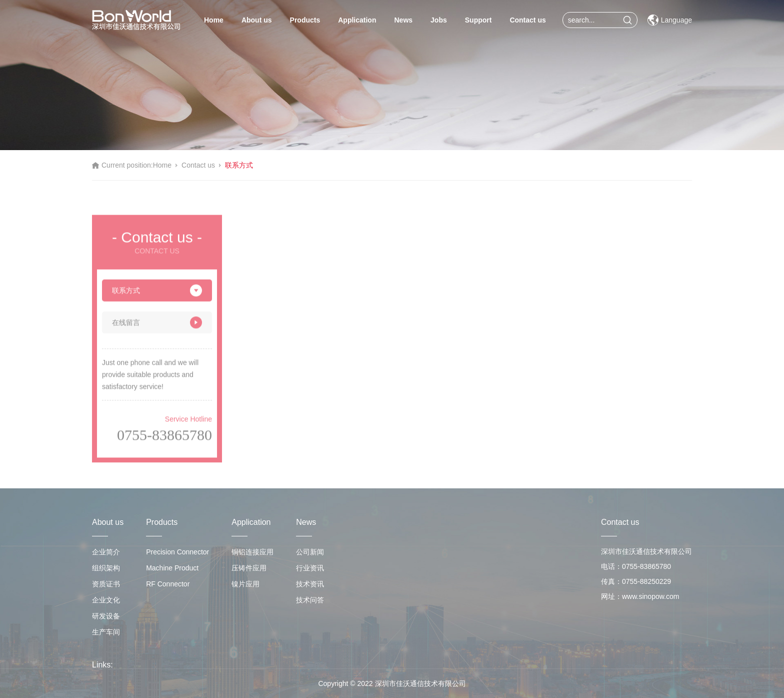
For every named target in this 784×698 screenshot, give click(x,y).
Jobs (439, 20)
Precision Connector (177, 552)
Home (214, 20)
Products (305, 20)
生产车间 (106, 632)
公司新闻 (310, 552)
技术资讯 (310, 584)
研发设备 (106, 616)
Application (357, 20)
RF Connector (168, 584)
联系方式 (239, 165)
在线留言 (157, 325)
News (403, 20)
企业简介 (106, 552)
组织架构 (106, 568)
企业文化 (106, 600)
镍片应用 (245, 584)
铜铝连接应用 (252, 552)
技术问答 (310, 600)
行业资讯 (310, 568)
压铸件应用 (249, 568)
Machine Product (172, 568)
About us (257, 20)
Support (478, 20)
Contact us (527, 20)
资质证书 (106, 584)
